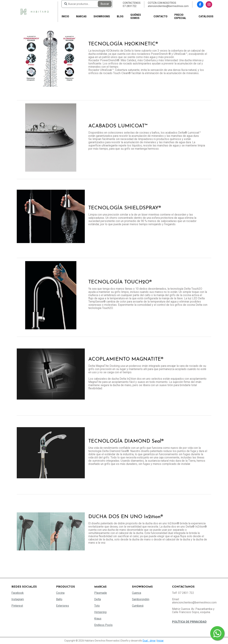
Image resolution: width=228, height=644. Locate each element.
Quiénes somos (136, 16)
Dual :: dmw (149, 641)
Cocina (60, 593)
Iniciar (160, 641)
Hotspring (100, 612)
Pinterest (17, 606)
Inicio (65, 16)
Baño (59, 599)
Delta (98, 599)
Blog (120, 16)
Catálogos (206, 16)
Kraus (98, 619)
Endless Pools (103, 625)
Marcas (81, 16)
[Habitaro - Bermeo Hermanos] (35, 12)
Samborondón (141, 599)
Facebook (18, 593)
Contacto (160, 16)
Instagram (18, 599)
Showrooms (102, 16)
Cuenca (137, 593)
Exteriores (63, 606)
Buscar (105, 4)
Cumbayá (138, 606)
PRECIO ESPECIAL (180, 16)
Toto (97, 606)
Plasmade (101, 593)
